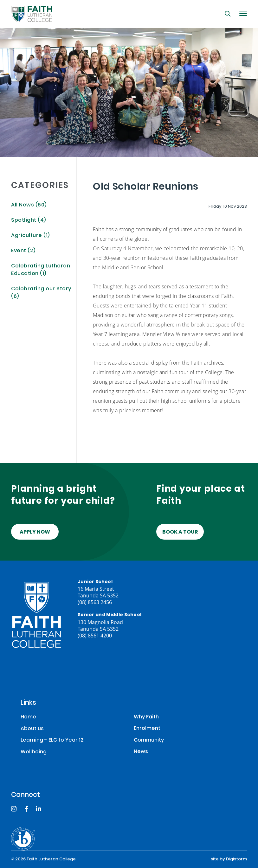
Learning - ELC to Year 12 (52, 740)
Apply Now (35, 532)
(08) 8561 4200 (95, 635)
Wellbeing (34, 752)
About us (32, 729)
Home (28, 717)
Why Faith (146, 717)
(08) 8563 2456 (95, 602)
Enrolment (147, 729)
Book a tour (180, 532)
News (141, 752)
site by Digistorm (229, 859)
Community (149, 740)
